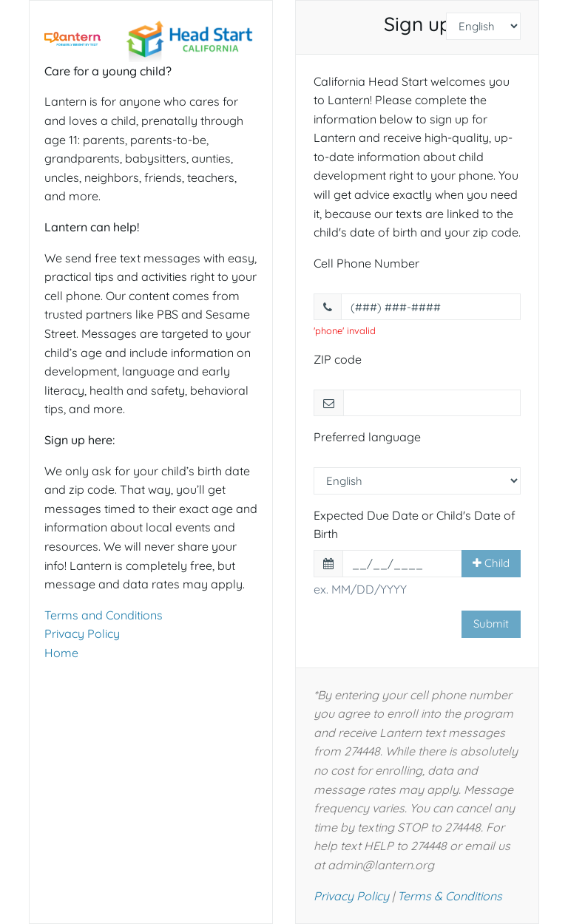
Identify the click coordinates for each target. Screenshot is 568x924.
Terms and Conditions (104, 615)
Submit (491, 624)
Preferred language (367, 437)
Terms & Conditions (450, 896)
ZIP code (338, 359)
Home (61, 653)
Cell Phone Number (366, 263)
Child (491, 563)
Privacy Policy (82, 633)
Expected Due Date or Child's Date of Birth (415, 525)
